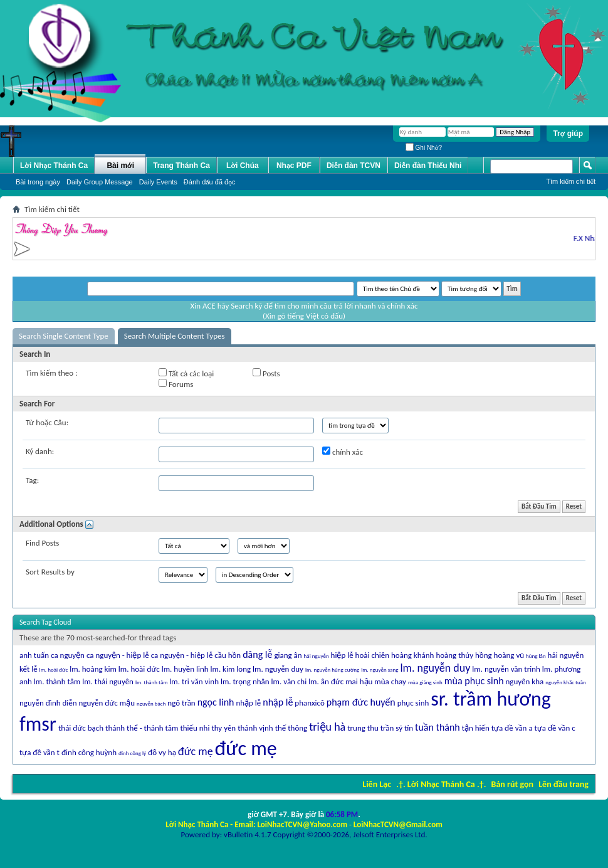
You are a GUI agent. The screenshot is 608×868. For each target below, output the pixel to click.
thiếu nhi (195, 728)
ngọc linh (216, 702)
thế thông (291, 728)
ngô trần (181, 703)
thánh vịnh (255, 728)
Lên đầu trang (563, 784)
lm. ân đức (326, 681)
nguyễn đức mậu (107, 703)
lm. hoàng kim (93, 669)
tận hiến (476, 728)
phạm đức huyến (361, 702)
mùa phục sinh (474, 681)
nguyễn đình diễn (48, 703)
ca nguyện (68, 655)
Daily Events (158, 182)
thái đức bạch (81, 728)
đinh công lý (132, 753)
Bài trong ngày (38, 182)
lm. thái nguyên (108, 681)
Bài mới (120, 166)
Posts (266, 373)
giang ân (288, 655)
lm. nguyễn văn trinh (506, 669)
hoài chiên (372, 655)
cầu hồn (228, 655)
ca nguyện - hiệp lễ (182, 655)
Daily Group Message (100, 182)
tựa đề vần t (39, 752)
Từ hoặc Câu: (47, 422)
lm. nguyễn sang (380, 670)
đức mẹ (196, 751)
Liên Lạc (377, 784)
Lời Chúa (243, 166)
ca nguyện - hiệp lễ (118, 655)
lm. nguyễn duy (435, 668)
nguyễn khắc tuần (566, 682)
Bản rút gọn (512, 784)
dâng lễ (257, 654)
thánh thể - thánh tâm (142, 728)
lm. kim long (231, 669)
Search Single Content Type (64, 336)
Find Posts (42, 543)
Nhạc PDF (294, 166)
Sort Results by (50, 572)
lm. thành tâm (152, 682)
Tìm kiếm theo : (52, 373)
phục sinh (413, 703)
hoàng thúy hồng (464, 655)
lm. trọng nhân (245, 681)
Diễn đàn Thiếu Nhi (428, 166)
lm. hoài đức (54, 670)
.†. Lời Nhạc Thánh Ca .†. (441, 784)
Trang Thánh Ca (181, 166)
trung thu (363, 728)
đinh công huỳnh (89, 752)
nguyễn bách (151, 703)
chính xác (343, 452)
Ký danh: (40, 451)
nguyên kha (525, 681)
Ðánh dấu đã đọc (210, 182)
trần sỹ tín (397, 728)
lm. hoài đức (139, 669)
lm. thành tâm (57, 681)
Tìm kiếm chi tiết (571, 181)
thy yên (223, 728)
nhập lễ (248, 703)
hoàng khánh (412, 655)
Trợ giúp (568, 134)
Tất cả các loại (186, 373)
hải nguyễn (566, 655)
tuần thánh (438, 727)
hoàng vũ (509, 655)
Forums (176, 384)
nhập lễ (278, 702)
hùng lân (536, 656)
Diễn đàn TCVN (354, 166)
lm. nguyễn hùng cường (332, 670)
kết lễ (29, 669)
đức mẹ (246, 749)
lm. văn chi (289, 681)
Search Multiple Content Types (175, 336)
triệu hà (327, 727)
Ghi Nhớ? (424, 148)
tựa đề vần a (512, 728)
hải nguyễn (317, 656)
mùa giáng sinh (425, 682)
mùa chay (390, 681)
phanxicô (309, 703)
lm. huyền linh (185, 669)
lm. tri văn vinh (194, 681)
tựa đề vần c (555, 728)
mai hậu (359, 681)
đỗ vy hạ (162, 752)
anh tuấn (34, 655)
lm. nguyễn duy (278, 669)
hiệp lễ (342, 655)
